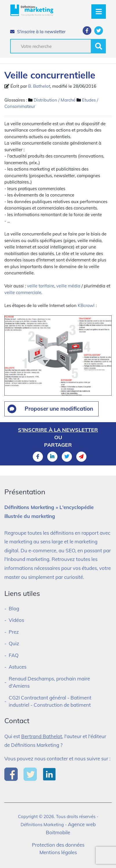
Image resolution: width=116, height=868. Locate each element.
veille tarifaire (41, 286)
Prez (14, 632)
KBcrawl (86, 305)
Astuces (18, 667)
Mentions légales (58, 852)
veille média (68, 286)
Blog (14, 608)
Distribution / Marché (55, 100)
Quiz (14, 643)
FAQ (14, 655)
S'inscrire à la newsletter (38, 32)
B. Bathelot (39, 86)
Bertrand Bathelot (42, 736)
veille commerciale (23, 292)
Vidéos (16, 620)
